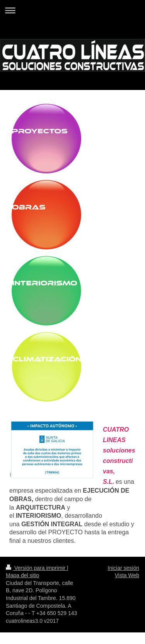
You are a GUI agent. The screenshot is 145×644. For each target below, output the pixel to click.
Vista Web (127, 575)
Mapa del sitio (22, 575)
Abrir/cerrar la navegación (72, 10)
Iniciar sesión (123, 568)
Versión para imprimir (36, 568)
